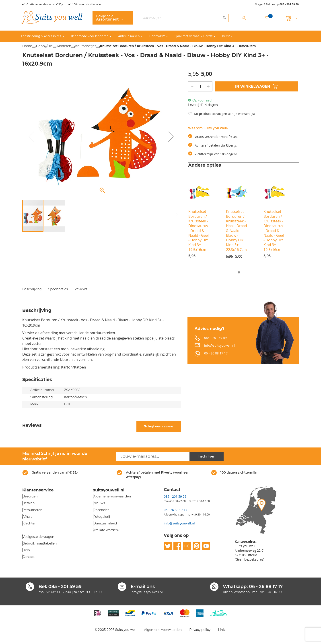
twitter (168, 546)
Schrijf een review (159, 426)
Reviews (81, 289)
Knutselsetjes (86, 46)
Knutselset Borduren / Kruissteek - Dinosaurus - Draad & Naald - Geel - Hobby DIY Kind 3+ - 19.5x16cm (199, 230)
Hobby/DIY (44, 46)
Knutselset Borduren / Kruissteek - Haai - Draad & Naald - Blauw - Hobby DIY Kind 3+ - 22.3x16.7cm (237, 230)
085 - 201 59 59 (289, 4)
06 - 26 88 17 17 (216, 353)
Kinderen (64, 46)
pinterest (197, 546)
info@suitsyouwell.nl (220, 345)
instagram (187, 546)
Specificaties (58, 289)
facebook (177, 546)
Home (27, 46)
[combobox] (184, 18)
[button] (171, 136)
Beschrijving (32, 289)
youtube (206, 546)
